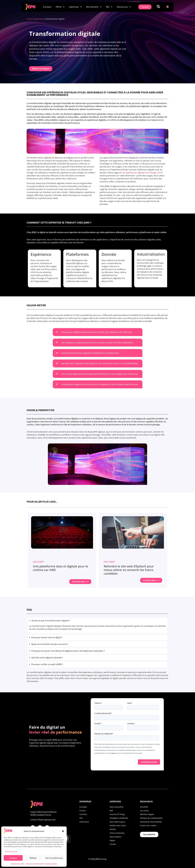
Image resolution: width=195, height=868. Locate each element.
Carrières (83, 814)
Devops (113, 829)
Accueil (30, 19)
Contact (83, 810)
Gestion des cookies (148, 825)
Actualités (144, 807)
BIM (111, 810)
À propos (47, 7)
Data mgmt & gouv (117, 822)
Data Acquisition (117, 807)
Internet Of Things (117, 814)
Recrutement (94, 7)
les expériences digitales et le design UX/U (142, 172)
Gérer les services (11, 851)
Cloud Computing (117, 833)
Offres (60, 7)
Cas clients (145, 810)
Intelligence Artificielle (119, 818)
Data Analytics (116, 837)
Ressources (124, 7)
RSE (109, 7)
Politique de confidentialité (35, 864)
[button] (63, 831)
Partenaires (84, 822)
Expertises (75, 7)
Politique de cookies (18, 864)
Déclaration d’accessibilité (151, 822)
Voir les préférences (54, 858)
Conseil (113, 844)
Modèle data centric (118, 825)
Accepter (13, 858)
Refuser (33, 858)
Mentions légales (51, 864)
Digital (112, 840)
